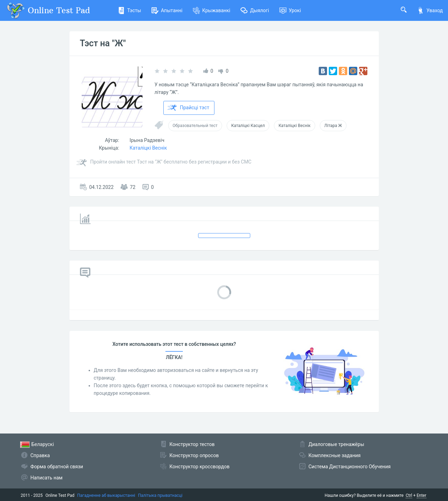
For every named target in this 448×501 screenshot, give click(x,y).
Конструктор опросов (194, 455)
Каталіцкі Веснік (294, 126)
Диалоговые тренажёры (336, 444)
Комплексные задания (335, 455)
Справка (40, 455)
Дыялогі (255, 10)
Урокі (290, 10)
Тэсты (129, 10)
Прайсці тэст (188, 108)
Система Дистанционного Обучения (350, 467)
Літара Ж (333, 126)
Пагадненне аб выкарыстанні (106, 495)
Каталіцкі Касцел (248, 126)
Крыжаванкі (212, 10)
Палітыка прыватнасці (160, 495)
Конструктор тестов (192, 444)
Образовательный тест (195, 126)
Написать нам (47, 478)
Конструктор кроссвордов (200, 467)
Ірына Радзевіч (147, 140)
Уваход (430, 10)
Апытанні (167, 10)
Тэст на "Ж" (103, 43)
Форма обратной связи (57, 467)
